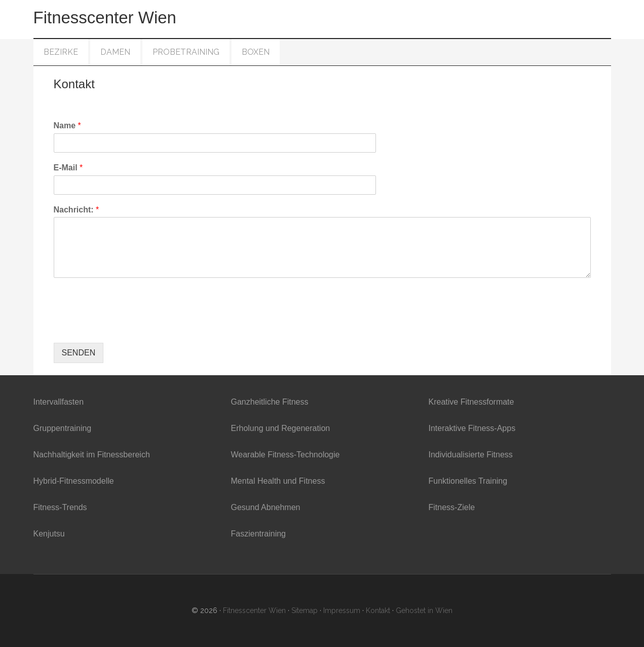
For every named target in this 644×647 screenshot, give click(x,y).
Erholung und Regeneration (281, 428)
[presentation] (131, 326)
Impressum (342, 610)
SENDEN (79, 353)
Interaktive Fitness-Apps (472, 428)
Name (67, 125)
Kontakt (378, 610)
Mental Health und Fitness (278, 481)
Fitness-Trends (60, 507)
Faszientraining (259, 534)
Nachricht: (77, 210)
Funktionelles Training (468, 481)
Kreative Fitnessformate (471, 402)
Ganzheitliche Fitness (270, 402)
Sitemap (305, 610)
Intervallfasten (59, 402)
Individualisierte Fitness (471, 455)
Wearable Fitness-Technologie (286, 455)
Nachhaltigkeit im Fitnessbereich (92, 455)
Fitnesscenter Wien (105, 17)
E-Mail (68, 168)
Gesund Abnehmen (266, 507)
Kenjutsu (49, 534)
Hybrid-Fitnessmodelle (74, 481)
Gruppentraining (63, 428)
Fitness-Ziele (452, 507)
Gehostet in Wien (424, 610)
